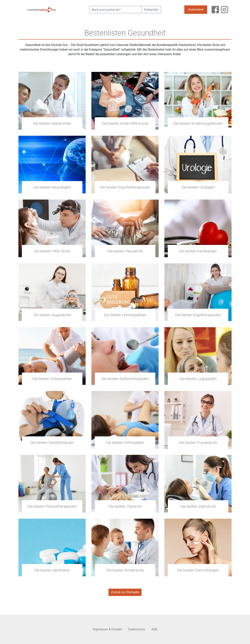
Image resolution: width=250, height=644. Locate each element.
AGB (154, 629)
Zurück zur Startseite (125, 592)
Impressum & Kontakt (107, 629)
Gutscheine (196, 10)
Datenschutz (137, 629)
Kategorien (151, 10)
